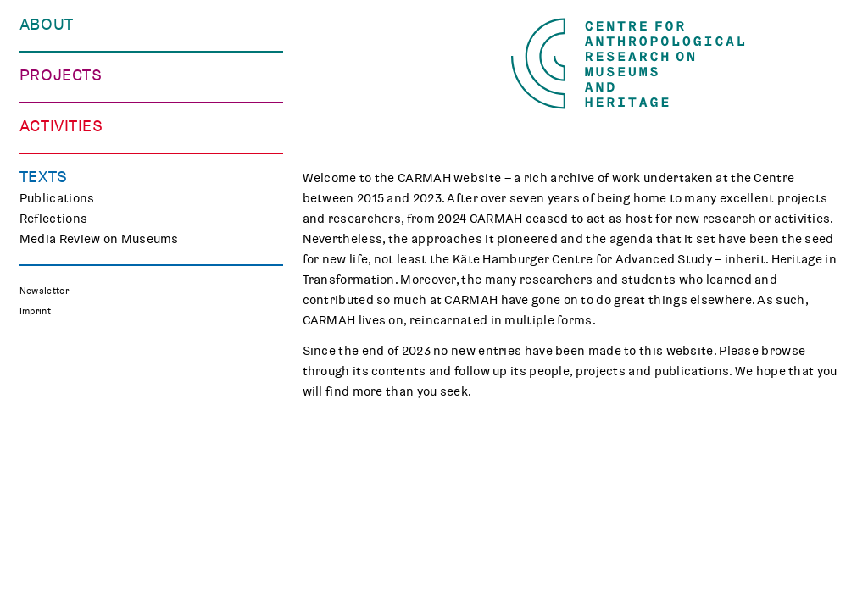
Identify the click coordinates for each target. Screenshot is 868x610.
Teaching (46, 452)
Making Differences (78, 219)
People (40, 66)
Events (40, 412)
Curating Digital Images (89, 259)
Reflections (53, 585)
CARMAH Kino (61, 493)
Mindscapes (56, 300)
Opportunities (62, 107)
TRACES (43, 239)
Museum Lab (57, 473)
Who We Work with (75, 86)
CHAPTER (47, 280)
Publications (57, 564)
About (47, 25)
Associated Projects (80, 341)
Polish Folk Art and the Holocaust (119, 320)
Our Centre (52, 46)
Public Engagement (77, 432)
